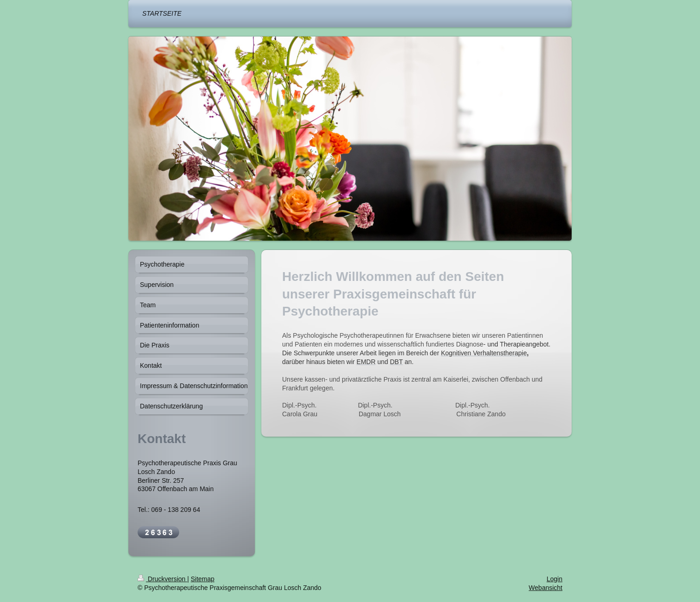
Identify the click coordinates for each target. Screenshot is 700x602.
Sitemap (202, 579)
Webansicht (546, 588)
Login (555, 579)
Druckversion (162, 579)
